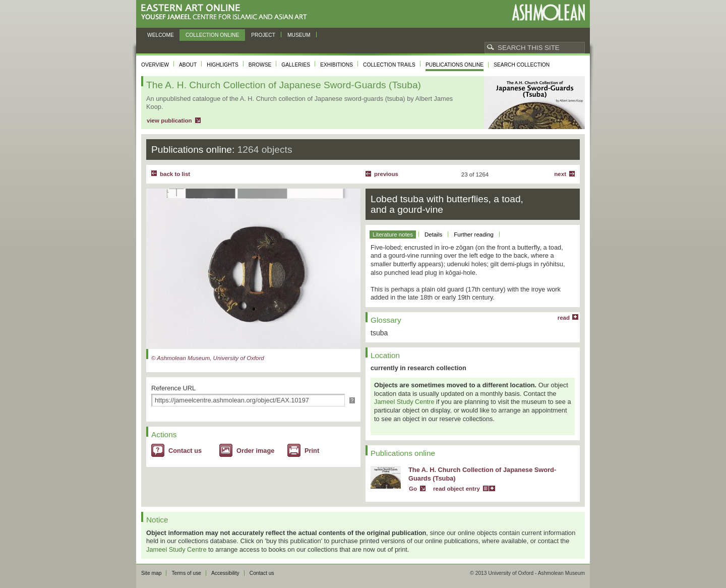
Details (433, 234)
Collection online (212, 35)
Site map (151, 573)
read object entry (457, 489)
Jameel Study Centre (404, 402)
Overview (155, 65)
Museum (299, 35)
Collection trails (389, 65)
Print (312, 451)
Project (263, 35)
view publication (169, 121)
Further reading (474, 234)
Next (560, 174)
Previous (386, 174)
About (188, 65)
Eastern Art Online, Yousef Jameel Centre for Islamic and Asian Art (227, 12)
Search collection (522, 65)
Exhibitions (337, 65)
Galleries (296, 65)
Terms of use (186, 573)
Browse (260, 65)
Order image (255, 451)
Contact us (185, 451)
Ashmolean (548, 12)
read (564, 318)
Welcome (161, 35)
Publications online (455, 65)
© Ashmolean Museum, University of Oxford (208, 358)
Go (413, 489)
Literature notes (393, 234)
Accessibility (225, 573)
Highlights (223, 65)
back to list (175, 174)
